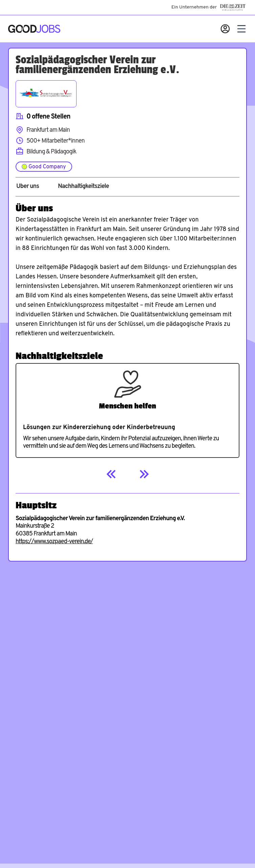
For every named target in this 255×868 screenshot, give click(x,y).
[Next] (144, 474)
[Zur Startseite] (34, 29)
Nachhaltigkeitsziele (83, 187)
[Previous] (111, 474)
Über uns (28, 187)
